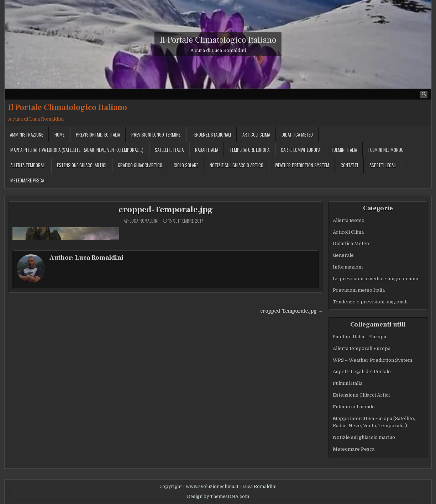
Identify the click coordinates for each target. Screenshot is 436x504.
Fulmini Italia (344, 150)
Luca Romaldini (144, 221)
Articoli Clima (256, 134)
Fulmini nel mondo (386, 150)
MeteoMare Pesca (27, 180)
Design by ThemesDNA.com (218, 497)
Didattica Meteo (297, 134)
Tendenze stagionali (211, 134)
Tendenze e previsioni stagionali (370, 302)
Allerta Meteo (349, 220)
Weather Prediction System (302, 165)
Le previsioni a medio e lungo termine (376, 279)
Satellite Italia (169, 150)
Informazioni (348, 267)
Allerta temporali (28, 165)
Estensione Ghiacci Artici (82, 165)
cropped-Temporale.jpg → (291, 311)
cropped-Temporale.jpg (166, 210)
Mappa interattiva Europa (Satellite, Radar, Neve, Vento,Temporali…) (77, 150)
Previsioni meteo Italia (98, 134)
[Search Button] (424, 94)
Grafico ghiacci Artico (140, 165)
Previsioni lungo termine (156, 134)
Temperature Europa (249, 150)
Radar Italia (207, 150)
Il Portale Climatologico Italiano (218, 40)
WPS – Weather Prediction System (372, 360)
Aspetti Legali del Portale (362, 372)
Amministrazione (27, 134)
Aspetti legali (383, 165)
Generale (343, 255)
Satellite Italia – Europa (359, 337)
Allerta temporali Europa (362, 348)
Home (59, 134)
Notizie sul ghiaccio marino (364, 437)
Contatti (349, 165)
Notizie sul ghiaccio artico (237, 165)
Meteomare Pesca (354, 449)
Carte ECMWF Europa (301, 150)
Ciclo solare (186, 165)
